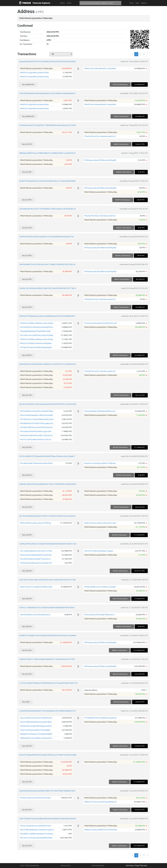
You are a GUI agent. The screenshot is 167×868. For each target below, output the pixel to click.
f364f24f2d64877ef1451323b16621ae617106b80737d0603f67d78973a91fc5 (47, 264)
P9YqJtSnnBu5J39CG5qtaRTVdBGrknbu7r (99, 615)
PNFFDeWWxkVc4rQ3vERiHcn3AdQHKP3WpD (37, 411)
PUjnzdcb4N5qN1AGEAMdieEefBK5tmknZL (100, 411)
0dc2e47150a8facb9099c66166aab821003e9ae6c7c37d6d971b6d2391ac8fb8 (48, 755)
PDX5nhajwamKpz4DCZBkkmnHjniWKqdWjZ (100, 160)
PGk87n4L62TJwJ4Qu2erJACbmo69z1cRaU (100, 523)
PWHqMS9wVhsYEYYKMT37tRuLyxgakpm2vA (37, 423)
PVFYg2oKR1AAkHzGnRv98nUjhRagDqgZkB (36, 347)
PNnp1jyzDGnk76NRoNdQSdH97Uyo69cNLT (36, 555)
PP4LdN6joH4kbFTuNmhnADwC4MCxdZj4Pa (36, 463)
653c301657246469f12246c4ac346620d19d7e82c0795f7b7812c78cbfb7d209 (48, 404)
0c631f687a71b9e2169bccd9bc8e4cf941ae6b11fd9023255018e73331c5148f (47, 580)
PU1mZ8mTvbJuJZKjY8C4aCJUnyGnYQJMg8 (36, 335)
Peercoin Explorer (41, 3)
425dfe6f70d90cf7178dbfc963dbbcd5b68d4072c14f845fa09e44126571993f (47, 659)
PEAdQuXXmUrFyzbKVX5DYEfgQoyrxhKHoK (36, 726)
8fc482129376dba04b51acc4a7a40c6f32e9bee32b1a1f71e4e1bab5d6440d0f (47, 181)
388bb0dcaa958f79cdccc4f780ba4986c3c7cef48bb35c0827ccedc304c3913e (47, 153)
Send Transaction (98, 866)
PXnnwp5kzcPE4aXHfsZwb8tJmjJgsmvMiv (36, 431)
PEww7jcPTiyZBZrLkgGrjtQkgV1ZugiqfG (99, 551)
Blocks (63, 3)
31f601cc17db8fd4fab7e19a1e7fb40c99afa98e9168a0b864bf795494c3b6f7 (47, 608)
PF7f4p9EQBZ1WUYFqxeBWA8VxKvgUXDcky (100, 718)
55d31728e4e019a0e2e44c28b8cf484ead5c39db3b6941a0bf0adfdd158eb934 (48, 819)
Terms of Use (65, 866)
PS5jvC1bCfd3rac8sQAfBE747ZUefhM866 (35, 730)
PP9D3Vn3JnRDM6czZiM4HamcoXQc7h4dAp (37, 323)
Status (69, 3)
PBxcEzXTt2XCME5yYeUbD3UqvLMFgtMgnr (36, 343)
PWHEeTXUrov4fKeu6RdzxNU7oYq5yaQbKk (100, 69)
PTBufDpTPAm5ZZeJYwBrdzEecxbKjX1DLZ (100, 136)
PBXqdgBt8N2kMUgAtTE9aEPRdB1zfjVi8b (35, 331)
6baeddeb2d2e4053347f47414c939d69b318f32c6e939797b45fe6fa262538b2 (48, 62)
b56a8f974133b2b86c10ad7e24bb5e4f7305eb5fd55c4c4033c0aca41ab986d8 (48, 636)
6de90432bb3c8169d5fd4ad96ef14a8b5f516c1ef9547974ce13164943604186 (48, 364)
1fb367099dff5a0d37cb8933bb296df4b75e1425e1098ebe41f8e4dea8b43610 (47, 93)
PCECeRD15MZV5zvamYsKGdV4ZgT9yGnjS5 (36, 427)
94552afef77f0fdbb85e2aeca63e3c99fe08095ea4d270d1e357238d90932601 (47, 316)
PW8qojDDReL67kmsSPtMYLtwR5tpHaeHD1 (36, 738)
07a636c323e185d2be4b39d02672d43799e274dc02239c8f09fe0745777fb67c (48, 288)
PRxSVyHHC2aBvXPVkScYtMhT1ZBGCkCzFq (36, 436)
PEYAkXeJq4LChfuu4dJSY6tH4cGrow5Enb (35, 798)
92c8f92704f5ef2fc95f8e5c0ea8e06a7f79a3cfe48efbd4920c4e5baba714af (46, 237)
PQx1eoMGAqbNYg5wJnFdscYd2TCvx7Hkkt (36, 551)
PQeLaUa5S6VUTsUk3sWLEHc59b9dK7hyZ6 (36, 718)
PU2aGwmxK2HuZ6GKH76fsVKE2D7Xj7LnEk (100, 323)
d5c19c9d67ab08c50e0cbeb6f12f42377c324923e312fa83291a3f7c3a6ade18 (47, 516)
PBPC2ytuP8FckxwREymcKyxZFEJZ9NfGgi (35, 523)
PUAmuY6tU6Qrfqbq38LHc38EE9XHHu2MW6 (36, 415)
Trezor (131, 3)
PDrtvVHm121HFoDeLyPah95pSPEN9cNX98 (36, 838)
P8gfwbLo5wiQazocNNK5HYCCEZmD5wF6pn (101, 830)
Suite (137, 3)
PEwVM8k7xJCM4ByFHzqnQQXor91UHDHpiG (37, 834)
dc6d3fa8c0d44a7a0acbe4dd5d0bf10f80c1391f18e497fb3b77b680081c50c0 (47, 791)
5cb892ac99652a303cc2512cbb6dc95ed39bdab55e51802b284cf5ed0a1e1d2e (48, 544)
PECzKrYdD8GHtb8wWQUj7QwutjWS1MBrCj (36, 722)
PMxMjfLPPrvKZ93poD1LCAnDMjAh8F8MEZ (36, 734)
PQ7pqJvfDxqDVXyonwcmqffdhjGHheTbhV (35, 826)
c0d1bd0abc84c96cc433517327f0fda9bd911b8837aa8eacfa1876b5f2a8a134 (47, 209)
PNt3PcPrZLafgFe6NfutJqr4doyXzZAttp (34, 73)
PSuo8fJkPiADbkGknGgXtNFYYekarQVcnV (35, 559)
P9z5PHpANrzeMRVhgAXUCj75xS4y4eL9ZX (36, 563)
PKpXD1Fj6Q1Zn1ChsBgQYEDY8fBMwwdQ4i (36, 587)
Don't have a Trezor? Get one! (136, 866)
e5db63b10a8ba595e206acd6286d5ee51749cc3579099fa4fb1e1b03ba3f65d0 (48, 484)
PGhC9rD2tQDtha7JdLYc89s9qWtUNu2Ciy (35, 615)
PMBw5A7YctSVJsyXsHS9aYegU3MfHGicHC (100, 802)
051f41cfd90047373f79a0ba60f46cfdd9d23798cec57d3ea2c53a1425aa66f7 (47, 456)
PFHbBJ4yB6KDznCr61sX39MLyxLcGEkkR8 (100, 587)
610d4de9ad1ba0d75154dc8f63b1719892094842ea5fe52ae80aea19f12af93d (47, 125)
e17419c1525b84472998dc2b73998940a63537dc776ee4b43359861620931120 (48, 683)
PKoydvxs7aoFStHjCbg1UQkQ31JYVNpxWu (100, 463)
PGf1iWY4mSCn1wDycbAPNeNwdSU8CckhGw (37, 419)
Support (144, 3)
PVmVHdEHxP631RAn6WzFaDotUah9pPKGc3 (37, 327)
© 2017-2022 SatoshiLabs (30, 866)
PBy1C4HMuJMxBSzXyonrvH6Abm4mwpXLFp (37, 830)
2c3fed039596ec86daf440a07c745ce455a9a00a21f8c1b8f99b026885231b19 (47, 711)
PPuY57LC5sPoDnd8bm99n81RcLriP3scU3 (36, 440)
